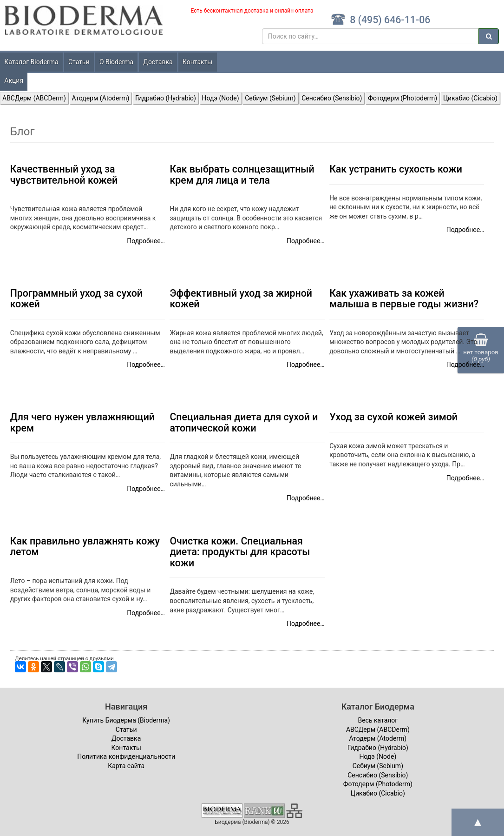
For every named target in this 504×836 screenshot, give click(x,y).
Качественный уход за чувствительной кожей (64, 174)
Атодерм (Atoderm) (101, 98)
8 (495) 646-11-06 (381, 20)
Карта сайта (126, 766)
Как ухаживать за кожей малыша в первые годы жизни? (404, 299)
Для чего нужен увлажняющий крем (82, 422)
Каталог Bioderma (31, 62)
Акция (14, 80)
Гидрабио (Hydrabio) (166, 98)
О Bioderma (116, 62)
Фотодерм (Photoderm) (403, 98)
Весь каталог (378, 720)
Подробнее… (146, 241)
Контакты (197, 62)
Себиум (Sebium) (270, 98)
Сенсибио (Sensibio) (332, 98)
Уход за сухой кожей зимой (393, 417)
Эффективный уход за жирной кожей (241, 299)
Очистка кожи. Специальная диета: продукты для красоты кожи (240, 552)
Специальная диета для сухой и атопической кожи (244, 422)
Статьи (79, 62)
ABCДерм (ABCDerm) (34, 98)
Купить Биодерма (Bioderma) (126, 720)
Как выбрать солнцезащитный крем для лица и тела (242, 174)
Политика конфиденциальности (126, 756)
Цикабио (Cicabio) (470, 98)
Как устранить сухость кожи (396, 169)
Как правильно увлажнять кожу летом (85, 546)
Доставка (158, 62)
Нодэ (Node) (221, 98)
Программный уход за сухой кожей (76, 299)
